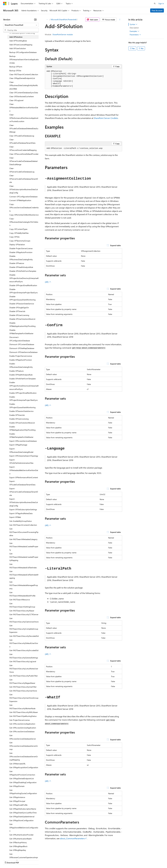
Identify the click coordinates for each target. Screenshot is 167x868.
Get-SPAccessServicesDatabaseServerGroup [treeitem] (24, 746)
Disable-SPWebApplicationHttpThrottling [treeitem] (22, 325)
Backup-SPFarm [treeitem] (16, 67)
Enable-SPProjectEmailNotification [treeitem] (23, 393)
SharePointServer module (63, 34)
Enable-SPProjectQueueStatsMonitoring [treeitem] (22, 406)
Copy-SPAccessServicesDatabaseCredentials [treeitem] (24, 208)
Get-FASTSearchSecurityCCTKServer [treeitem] (24, 614)
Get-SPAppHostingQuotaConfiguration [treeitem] (23, 792)
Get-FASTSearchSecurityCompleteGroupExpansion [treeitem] (24, 629)
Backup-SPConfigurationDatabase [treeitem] (23, 52)
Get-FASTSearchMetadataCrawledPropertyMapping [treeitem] (24, 557)
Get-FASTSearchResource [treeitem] (20, 600)
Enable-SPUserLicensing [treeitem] (19, 419)
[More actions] (120, 20)
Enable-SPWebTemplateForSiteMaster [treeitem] (21, 435)
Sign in (161, 3)
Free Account (157, 10)
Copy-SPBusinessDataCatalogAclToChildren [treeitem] (24, 222)
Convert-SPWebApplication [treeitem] (20, 200)
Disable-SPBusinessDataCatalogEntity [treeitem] (21, 258)
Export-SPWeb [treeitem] (15, 517)
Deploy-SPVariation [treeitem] (17, 244)
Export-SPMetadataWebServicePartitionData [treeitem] (24, 470)
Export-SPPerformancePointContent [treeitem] (24, 477)
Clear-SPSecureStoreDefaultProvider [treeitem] (24, 154)
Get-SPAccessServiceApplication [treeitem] (22, 724)
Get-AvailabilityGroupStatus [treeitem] (21, 521)
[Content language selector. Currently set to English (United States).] (15, 854)
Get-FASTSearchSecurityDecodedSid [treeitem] (24, 636)
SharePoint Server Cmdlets (106, 118)
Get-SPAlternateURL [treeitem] (17, 764)
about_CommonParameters (72, 838)
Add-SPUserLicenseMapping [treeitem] (21, 45)
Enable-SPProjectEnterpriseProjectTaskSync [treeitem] (24, 399)
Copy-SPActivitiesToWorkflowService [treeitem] (24, 215)
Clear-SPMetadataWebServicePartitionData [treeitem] (24, 107)
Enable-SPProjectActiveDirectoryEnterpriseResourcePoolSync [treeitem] (24, 386)
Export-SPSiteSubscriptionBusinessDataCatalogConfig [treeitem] (24, 502)
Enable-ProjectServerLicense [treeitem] (21, 356)
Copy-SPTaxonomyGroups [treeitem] (20, 241)
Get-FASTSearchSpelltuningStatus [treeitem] (23, 716)
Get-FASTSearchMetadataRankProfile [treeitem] (22, 594)
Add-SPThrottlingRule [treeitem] (18, 41)
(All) (48, 282)
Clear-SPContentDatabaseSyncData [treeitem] (24, 93)
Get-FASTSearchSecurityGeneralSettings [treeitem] (24, 656)
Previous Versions (24, 860)
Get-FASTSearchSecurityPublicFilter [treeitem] (24, 676)
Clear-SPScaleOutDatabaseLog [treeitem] (22, 136)
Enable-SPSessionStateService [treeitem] (21, 411)
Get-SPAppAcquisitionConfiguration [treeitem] (24, 767)
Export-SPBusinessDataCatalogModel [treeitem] (21, 450)
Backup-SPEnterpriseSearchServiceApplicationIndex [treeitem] (24, 60)
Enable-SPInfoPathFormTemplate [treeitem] (23, 379)
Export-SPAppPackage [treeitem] (18, 445)
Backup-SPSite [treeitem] (15, 71)
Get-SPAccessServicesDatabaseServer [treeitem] (23, 737)
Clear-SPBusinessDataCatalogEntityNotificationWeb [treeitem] (24, 85)
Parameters (135, 35)
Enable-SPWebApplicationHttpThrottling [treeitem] (22, 428)
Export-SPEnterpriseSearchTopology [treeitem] (24, 456)
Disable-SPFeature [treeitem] (17, 263)
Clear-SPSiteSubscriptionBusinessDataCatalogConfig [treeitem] (24, 189)
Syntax (134, 24)
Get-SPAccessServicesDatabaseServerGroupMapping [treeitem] (24, 756)
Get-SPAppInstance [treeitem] (17, 797)
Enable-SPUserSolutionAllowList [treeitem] (22, 423)
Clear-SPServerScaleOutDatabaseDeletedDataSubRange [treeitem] (23, 161)
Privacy (57, 860)
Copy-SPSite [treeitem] (14, 237)
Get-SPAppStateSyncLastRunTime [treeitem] (23, 813)
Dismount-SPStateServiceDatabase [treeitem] (23, 352)
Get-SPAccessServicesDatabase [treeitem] (22, 731)
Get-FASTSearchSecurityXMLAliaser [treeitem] (24, 712)
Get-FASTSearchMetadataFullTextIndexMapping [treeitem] (24, 575)
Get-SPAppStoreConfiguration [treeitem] (21, 820)
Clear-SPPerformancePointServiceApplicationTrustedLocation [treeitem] (24, 118)
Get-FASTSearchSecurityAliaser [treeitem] (22, 611)
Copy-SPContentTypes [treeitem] (18, 229)
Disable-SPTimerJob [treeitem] (17, 311)
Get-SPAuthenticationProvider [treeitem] (21, 835)
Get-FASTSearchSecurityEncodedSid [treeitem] (24, 650)
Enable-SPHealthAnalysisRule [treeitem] (21, 375)
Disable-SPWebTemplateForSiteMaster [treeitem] (21, 332)
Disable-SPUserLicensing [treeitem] (19, 315)
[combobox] (21, 25)
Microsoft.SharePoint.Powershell (64, 19)
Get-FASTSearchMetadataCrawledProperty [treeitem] (24, 547)
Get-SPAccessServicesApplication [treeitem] (23, 728)
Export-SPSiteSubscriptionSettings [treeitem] (23, 509)
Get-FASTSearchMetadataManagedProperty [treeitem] (24, 585)
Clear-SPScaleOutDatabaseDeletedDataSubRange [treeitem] (24, 129)
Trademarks (108, 860)
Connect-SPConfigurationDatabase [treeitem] (23, 197)
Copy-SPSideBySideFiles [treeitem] (19, 233)
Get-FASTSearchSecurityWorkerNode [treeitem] (22, 707)
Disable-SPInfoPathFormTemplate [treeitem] (23, 271)
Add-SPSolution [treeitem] (16, 37)
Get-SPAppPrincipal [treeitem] (17, 801)
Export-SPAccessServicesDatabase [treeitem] (23, 441)
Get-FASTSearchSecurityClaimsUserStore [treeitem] (24, 620)
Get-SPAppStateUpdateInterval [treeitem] (22, 817)
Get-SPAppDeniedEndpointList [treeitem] (22, 778)
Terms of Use (95, 860)
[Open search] (155, 4)
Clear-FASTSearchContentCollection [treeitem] (24, 74)
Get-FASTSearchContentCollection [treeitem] (23, 525)
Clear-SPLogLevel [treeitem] (16, 100)
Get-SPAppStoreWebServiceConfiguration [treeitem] (24, 828)
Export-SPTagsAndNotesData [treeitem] (21, 513)
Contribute (47, 860)
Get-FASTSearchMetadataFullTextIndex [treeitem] (23, 566)
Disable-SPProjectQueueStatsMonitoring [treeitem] (22, 298)
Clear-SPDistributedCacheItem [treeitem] (22, 96)
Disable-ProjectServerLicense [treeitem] (21, 248)
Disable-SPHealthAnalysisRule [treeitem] (21, 267)
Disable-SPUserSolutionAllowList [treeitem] (22, 319)
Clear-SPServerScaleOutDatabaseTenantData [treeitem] (24, 179)
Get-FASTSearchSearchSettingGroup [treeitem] (22, 605)
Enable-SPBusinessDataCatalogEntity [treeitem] (21, 365)
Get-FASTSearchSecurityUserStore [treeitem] (23, 691)
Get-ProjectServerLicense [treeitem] (20, 720)
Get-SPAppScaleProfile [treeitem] (18, 805)
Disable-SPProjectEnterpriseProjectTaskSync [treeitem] (24, 291)
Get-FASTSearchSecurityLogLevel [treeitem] (23, 661)
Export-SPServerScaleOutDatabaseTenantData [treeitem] (24, 492)
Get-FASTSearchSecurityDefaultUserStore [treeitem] (24, 643)
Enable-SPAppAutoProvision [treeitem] (21, 360)
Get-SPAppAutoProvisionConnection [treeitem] (22, 773)
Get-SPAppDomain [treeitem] (17, 786)
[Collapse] (35, 20)
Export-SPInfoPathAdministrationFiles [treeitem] (21, 461)
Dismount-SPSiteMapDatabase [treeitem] (22, 348)
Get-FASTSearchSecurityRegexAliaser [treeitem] (22, 681)
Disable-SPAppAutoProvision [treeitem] (21, 252)
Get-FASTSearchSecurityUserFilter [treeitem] (23, 687)
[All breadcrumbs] (47, 20)
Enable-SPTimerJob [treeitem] (17, 415)
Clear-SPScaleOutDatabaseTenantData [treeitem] (22, 141)
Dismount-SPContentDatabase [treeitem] (22, 344)
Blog (36, 860)
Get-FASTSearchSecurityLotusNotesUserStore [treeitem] (24, 669)
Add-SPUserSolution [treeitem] (18, 48)
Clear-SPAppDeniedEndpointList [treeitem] (22, 78)
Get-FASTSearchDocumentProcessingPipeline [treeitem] (24, 532)
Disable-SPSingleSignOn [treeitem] (19, 307)
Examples (135, 31)
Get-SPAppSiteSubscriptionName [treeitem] (23, 809)
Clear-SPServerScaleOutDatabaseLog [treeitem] (22, 170)
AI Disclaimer (8, 860)
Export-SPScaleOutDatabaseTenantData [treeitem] (22, 483)
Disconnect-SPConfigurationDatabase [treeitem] (20, 339)
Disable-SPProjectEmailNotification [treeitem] (23, 285)
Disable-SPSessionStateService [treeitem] (22, 304)
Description (134, 28)
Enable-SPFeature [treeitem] (16, 371)
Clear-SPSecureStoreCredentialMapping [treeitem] (23, 148)
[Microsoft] (5, 4)
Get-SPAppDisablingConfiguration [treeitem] (23, 782)
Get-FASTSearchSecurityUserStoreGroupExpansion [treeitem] (24, 698)
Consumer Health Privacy (75, 860)
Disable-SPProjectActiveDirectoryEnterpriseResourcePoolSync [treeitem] (24, 278)
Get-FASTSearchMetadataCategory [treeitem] (23, 539)
